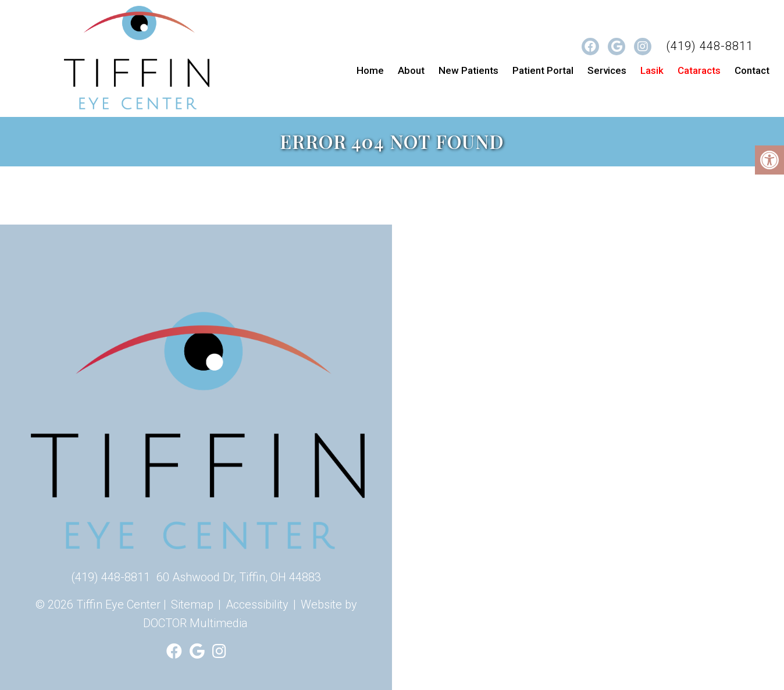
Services (607, 70)
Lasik (652, 70)
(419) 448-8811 (710, 46)
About (411, 70)
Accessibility (257, 604)
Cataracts (699, 70)
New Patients (468, 70)
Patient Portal (543, 70)
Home (370, 70)
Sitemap (192, 604)
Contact (752, 70)
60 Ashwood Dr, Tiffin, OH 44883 (239, 577)
